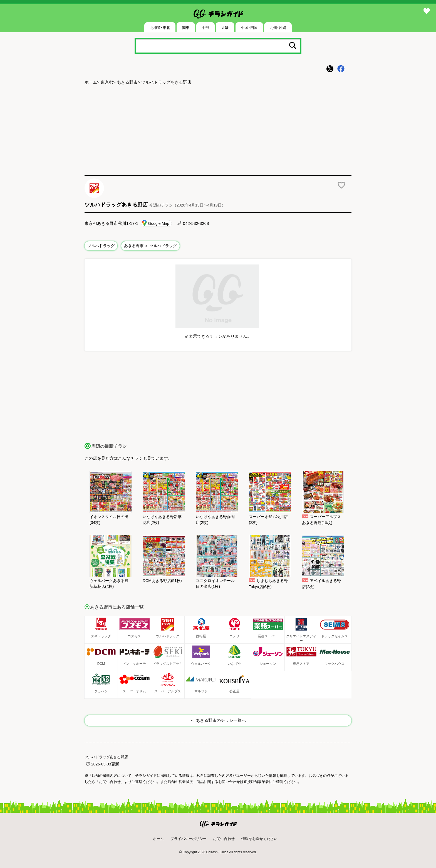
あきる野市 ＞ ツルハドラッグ (150, 246)
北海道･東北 (160, 28)
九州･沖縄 (278, 28)
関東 (186, 28)
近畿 (225, 28)
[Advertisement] (218, 131)
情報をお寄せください (259, 839)
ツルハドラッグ (101, 246)
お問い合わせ (224, 839)
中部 (205, 28)
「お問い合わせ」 (110, 782)
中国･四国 (249, 28)
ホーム (91, 82)
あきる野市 (127, 82)
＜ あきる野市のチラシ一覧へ (218, 720)
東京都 (107, 82)
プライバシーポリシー (189, 839)
